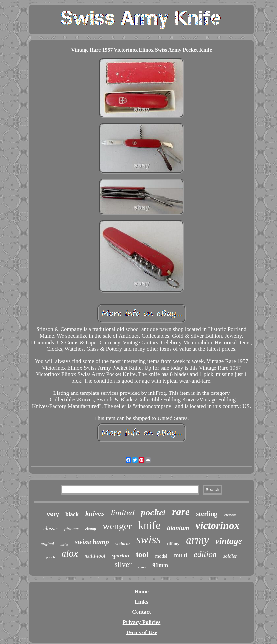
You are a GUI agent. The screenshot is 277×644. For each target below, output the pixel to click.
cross (142, 567)
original (47, 544)
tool (142, 554)
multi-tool (95, 556)
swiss (148, 540)
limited (122, 513)
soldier (230, 556)
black (72, 514)
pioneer (72, 529)
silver (123, 565)
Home (141, 592)
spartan (121, 555)
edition (205, 554)
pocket (153, 512)
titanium (178, 528)
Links (141, 602)
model (161, 556)
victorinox (217, 525)
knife (149, 525)
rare (181, 512)
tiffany (173, 544)
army (197, 540)
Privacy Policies (142, 622)
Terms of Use (142, 632)
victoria (123, 544)
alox (70, 553)
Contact (141, 612)
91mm (160, 565)
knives (95, 513)
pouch (50, 557)
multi (181, 555)
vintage (229, 541)
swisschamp (92, 542)
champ (91, 529)
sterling (207, 514)
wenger (117, 526)
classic (51, 528)
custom (230, 515)
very (53, 514)
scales (64, 545)
